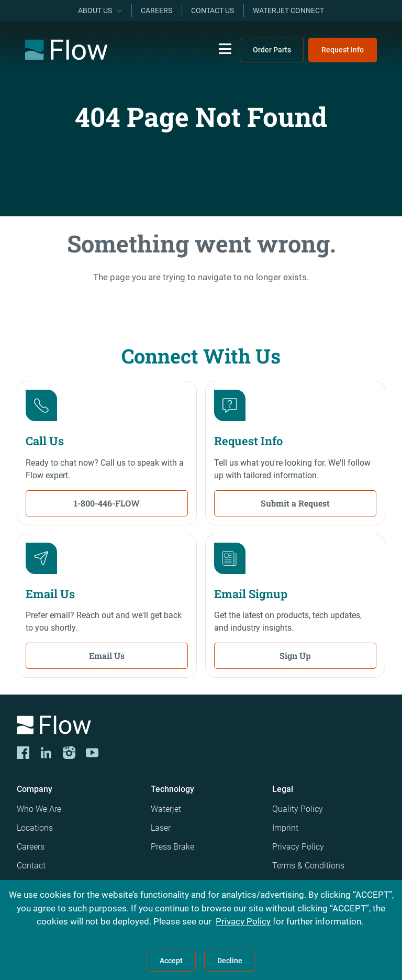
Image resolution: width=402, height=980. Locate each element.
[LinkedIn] (46, 753)
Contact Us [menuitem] (213, 10)
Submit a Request (295, 503)
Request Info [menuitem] (343, 50)
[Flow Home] (66, 50)
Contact (31, 866)
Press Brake (172, 847)
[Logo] (201, 727)
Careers (31, 847)
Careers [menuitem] (157, 10)
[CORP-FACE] (23, 753)
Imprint (285, 828)
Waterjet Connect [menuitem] (288, 10)
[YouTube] (92, 753)
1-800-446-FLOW (107, 503)
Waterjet (166, 809)
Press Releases (44, 884)
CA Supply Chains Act (312, 884)
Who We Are (39, 809)
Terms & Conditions (308, 866)
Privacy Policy (298, 847)
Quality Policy (298, 809)
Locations (35, 828)
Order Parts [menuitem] (272, 50)
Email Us (107, 656)
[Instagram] (69, 753)
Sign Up (295, 656)
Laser (161, 828)
